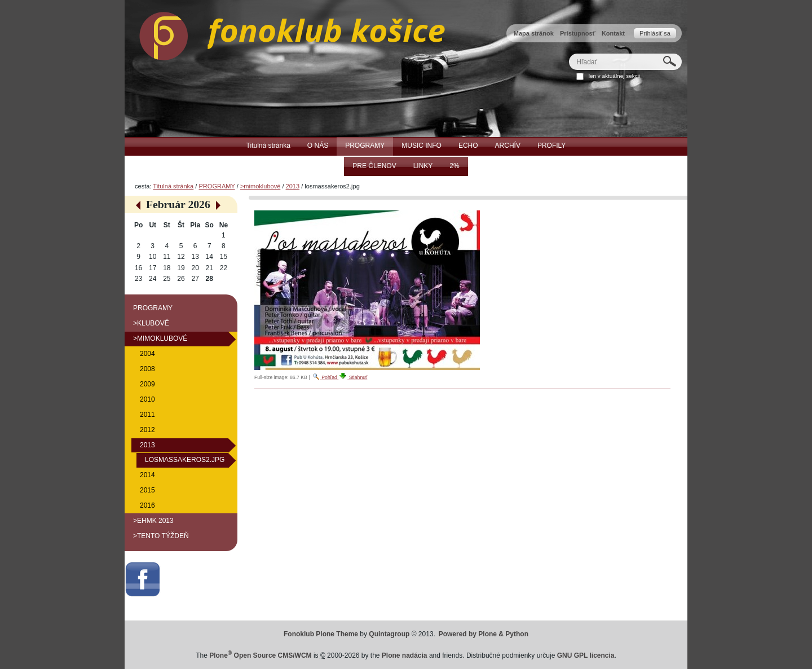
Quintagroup (389, 634)
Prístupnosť (578, 33)
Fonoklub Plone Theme (321, 634)
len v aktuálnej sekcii (614, 76)
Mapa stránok (534, 33)
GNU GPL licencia (586, 655)
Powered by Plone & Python (484, 634)
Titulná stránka (173, 186)
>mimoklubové (260, 186)
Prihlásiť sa (655, 33)
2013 (293, 186)
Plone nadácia (405, 655)
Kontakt (613, 33)
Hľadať (569, 53)
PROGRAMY (217, 186)
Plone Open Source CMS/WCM (260, 655)
